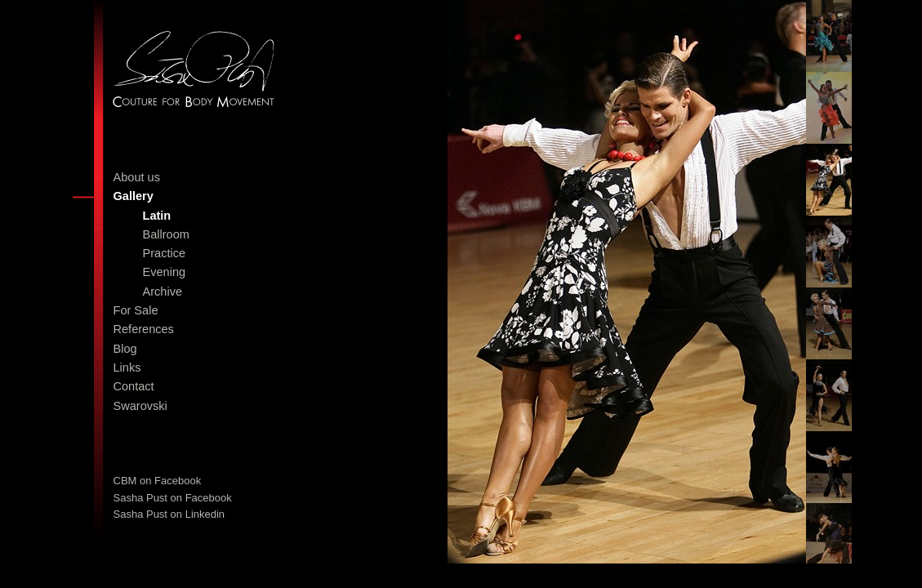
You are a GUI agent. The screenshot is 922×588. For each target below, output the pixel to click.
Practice (165, 253)
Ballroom (166, 234)
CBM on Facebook (158, 481)
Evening (165, 272)
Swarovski (140, 406)
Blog (125, 349)
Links (127, 367)
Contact (134, 386)
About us (137, 177)
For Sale (136, 310)
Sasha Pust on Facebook (173, 498)
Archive (163, 292)
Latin (157, 216)
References (144, 329)
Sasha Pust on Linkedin (169, 514)
